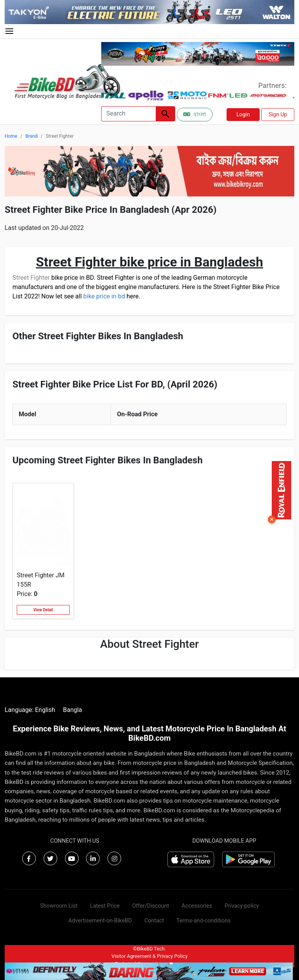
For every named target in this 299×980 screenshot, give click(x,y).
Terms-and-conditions (203, 921)
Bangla (73, 710)
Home (11, 136)
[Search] (128, 114)
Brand (31, 136)
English (45, 710)
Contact (154, 921)
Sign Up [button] (278, 114)
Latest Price (105, 906)
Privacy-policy (242, 906)
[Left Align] (165, 114)
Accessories (197, 906)
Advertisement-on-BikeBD (100, 921)
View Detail (43, 610)
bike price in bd (104, 296)
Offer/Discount (150, 906)
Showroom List (59, 906)
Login (243, 114)
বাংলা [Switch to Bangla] (195, 114)
